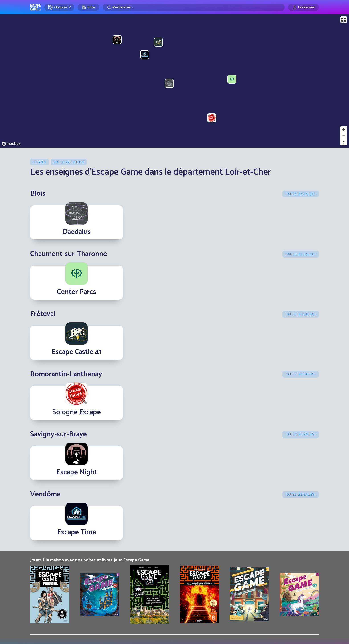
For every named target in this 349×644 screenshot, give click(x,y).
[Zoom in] (344, 129)
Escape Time (77, 532)
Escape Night (77, 472)
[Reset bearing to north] (344, 142)
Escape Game (36, 7)
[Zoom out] (344, 136)
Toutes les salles (299, 194)
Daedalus (77, 232)
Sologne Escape (77, 412)
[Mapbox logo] (11, 144)
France (41, 162)
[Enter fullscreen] (344, 20)
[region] (174, 81)
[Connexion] (303, 7)
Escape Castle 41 (77, 352)
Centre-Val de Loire (69, 162)
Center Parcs (77, 292)
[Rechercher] (194, 7)
